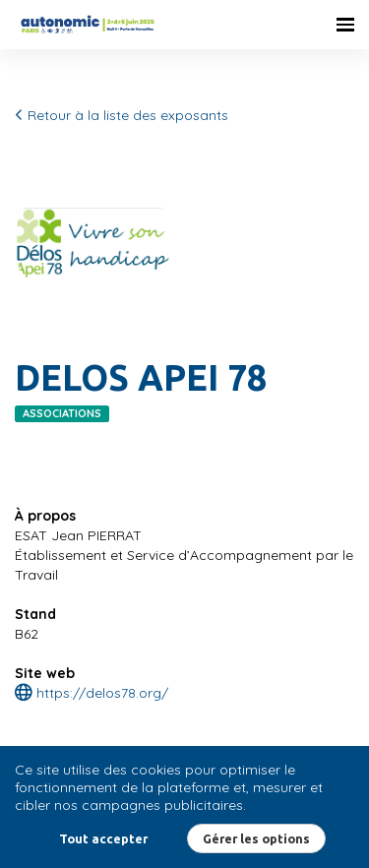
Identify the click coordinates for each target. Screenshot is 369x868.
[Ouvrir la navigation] (345, 25)
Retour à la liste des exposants (122, 115)
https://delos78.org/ (92, 693)
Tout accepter (103, 838)
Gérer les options (256, 838)
